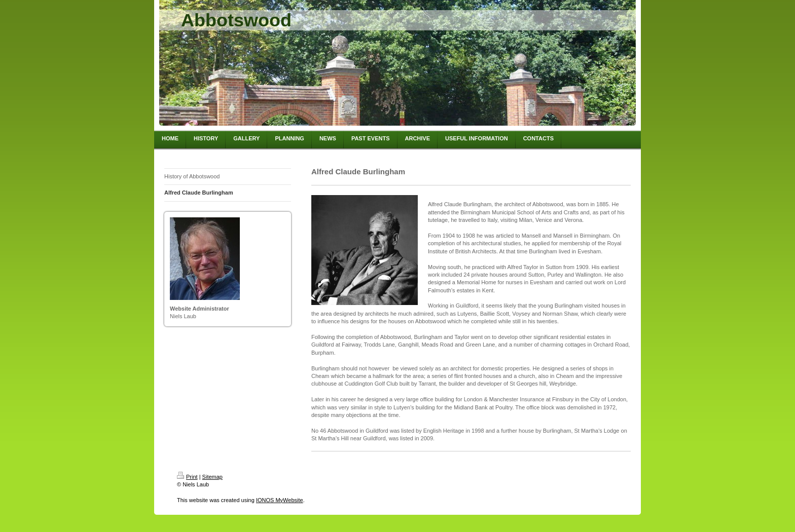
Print (187, 477)
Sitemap (212, 477)
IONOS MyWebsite (280, 500)
